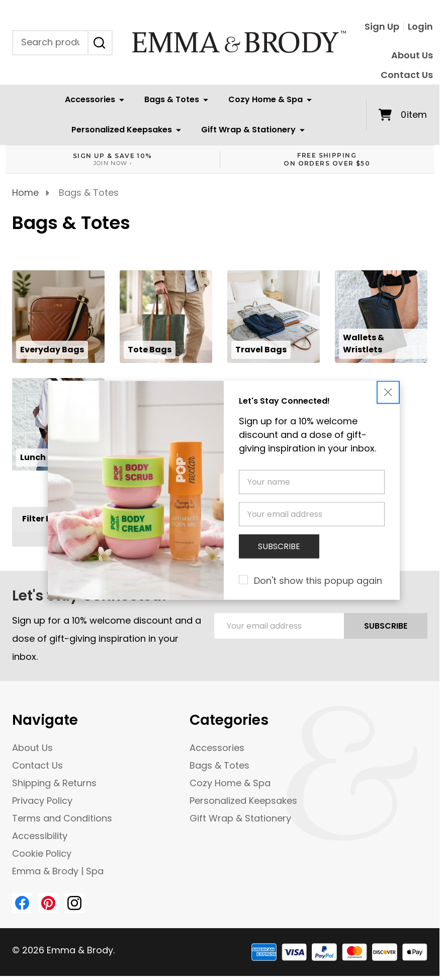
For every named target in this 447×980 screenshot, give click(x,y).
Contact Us (407, 75)
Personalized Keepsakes (122, 130)
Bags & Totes (172, 99)
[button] (388, 392)
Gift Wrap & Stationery (248, 130)
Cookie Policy (42, 853)
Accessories (90, 99)
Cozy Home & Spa (265, 99)
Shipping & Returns (54, 783)
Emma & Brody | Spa (58, 871)
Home (25, 193)
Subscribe (386, 626)
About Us (412, 55)
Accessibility (40, 836)
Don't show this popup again (318, 580)
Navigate (45, 720)
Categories (229, 720)
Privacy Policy (42, 801)
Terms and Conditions (62, 818)
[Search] (100, 43)
